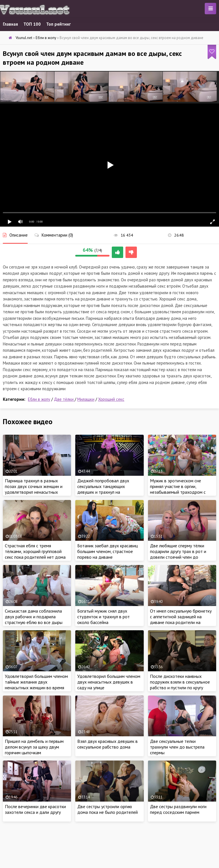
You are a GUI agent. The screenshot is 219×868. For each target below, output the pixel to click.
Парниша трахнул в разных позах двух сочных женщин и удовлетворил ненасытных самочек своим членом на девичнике (34, 492)
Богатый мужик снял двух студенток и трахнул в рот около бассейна (104, 617)
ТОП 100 (32, 24)
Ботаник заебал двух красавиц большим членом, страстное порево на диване (108, 551)
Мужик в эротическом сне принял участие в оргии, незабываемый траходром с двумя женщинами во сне (178, 489)
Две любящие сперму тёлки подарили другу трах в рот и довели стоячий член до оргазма (178, 554)
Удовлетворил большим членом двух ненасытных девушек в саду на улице (109, 682)
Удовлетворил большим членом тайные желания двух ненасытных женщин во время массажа (36, 685)
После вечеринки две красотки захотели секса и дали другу (35, 809)
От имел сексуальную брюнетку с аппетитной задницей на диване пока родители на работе (181, 619)
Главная (10, 24)
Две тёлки (64, 399)
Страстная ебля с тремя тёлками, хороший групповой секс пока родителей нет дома (35, 551)
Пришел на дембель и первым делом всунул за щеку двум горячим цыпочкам (34, 747)
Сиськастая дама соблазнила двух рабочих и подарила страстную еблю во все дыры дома (34, 619)
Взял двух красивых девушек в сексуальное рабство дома (108, 744)
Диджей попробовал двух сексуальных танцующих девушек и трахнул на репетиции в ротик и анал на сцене (105, 492)
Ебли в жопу (39, 399)
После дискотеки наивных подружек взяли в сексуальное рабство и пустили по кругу (180, 682)
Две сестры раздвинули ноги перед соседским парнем (178, 809)
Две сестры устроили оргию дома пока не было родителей (108, 809)
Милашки (86, 399)
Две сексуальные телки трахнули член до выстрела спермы (177, 747)
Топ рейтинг (58, 24)
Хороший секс (111, 399)
